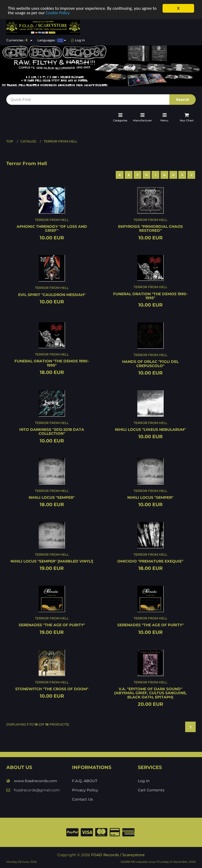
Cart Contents (151, 790)
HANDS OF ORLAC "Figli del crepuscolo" (150, 364)
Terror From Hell (60, 141)
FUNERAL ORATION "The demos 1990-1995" (150, 296)
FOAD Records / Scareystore (118, 855)
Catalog (28, 141)
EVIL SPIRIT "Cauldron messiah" (52, 294)
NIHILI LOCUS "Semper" (52, 497)
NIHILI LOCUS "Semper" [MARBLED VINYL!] (52, 561)
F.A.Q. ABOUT (85, 781)
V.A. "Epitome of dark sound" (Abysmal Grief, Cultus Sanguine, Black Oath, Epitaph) (150, 693)
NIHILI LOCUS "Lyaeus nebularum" (150, 430)
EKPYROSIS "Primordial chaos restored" (150, 228)
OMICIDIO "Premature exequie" (150, 561)
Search (183, 100)
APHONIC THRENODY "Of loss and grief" (52, 228)
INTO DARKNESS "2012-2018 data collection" (52, 431)
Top (10, 141)
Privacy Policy (85, 790)
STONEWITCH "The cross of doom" (52, 689)
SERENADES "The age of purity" (52, 625)
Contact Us (82, 799)
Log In (78, 40)
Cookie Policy (58, 13)
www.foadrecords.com (32, 781)
